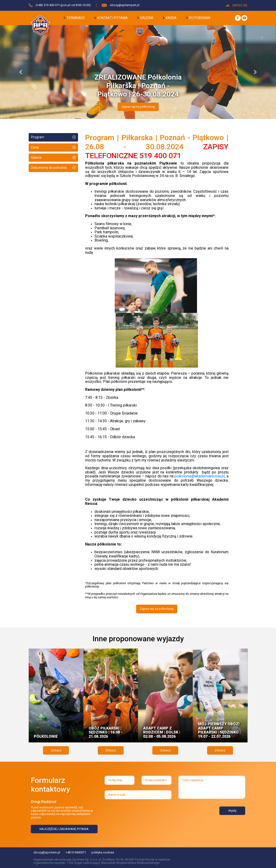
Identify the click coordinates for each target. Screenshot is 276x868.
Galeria (36, 157)
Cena (35, 147)
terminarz (74, 18)
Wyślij (232, 811)
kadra (170, 18)
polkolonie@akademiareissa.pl (200, 476)
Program (38, 137)
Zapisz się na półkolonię (138, 107)
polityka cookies (103, 852)
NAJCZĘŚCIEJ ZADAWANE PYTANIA (64, 829)
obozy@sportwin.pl (47, 852)
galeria (145, 18)
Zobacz (56, 750)
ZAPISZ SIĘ (237, 5)
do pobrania (198, 18)
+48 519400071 (76, 852)
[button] (21, 72)
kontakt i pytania (111, 18)
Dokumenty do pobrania (49, 168)
